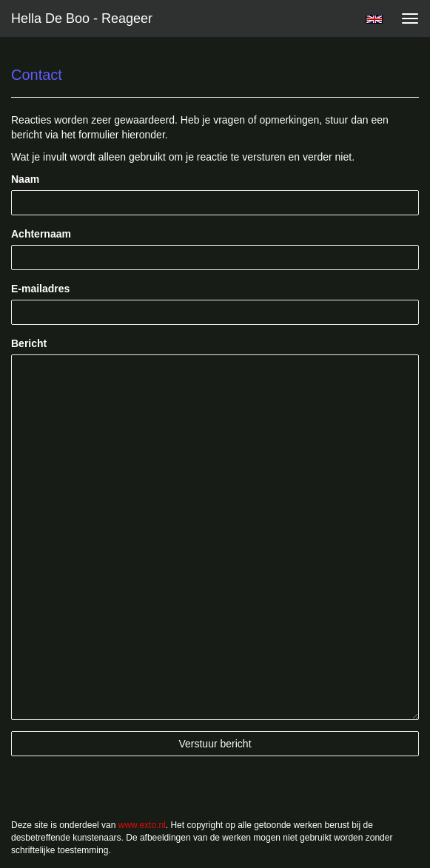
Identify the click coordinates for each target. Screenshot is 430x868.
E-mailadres (40, 289)
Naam (25, 179)
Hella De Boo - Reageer (82, 18)
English (374, 19)
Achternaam (41, 234)
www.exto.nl (142, 825)
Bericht (29, 343)
